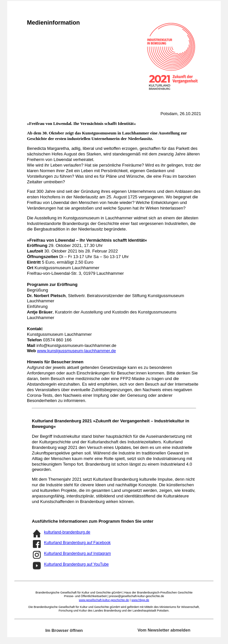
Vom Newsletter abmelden (164, 630)
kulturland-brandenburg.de (67, 532)
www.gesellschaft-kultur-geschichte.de (104, 600)
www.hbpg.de (140, 600)
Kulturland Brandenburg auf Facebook (77, 543)
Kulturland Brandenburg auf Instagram (77, 553)
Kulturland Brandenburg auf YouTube (76, 564)
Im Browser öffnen (64, 630)
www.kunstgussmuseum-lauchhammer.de (77, 351)
